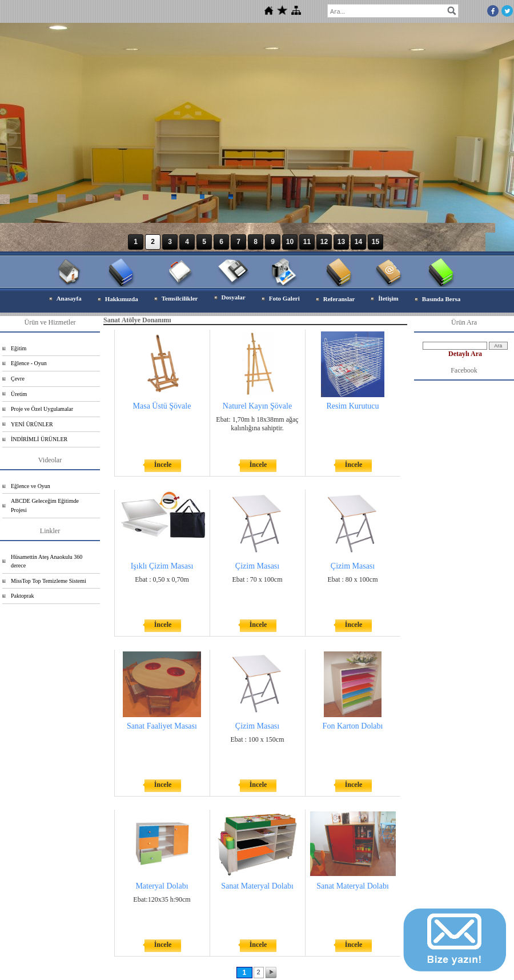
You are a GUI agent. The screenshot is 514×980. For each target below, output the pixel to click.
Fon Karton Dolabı (353, 726)
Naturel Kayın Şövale (257, 406)
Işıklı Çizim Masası (162, 566)
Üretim (19, 394)
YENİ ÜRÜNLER (32, 424)
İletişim (388, 298)
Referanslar (339, 299)
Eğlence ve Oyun (31, 486)
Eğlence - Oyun (29, 363)
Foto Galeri (284, 298)
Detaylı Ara (465, 354)
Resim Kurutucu (352, 406)
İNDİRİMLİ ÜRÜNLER (39, 439)
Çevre (18, 379)
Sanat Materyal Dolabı (257, 886)
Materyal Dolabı (162, 886)
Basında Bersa (441, 299)
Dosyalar (234, 297)
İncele (163, 465)
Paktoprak (23, 596)
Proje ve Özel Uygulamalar (42, 409)
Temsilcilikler (180, 298)
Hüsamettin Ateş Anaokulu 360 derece (47, 561)
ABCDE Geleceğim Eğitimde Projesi (45, 505)
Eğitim (19, 348)
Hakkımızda (122, 299)
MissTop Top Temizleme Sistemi (49, 581)
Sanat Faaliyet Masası (162, 726)
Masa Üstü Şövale (162, 406)
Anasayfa (69, 298)
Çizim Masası (257, 566)
